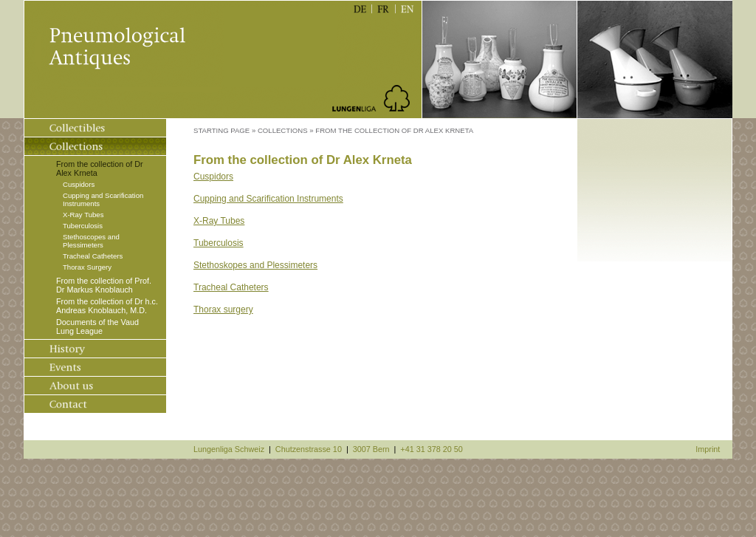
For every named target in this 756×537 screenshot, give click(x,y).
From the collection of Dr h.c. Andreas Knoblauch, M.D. (107, 306)
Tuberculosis (83, 226)
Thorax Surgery (87, 267)
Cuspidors (79, 184)
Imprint (708, 449)
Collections (283, 130)
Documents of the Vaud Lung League (97, 326)
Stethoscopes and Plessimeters (91, 241)
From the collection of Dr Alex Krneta (100, 168)
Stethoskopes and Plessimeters (255, 265)
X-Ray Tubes (83, 215)
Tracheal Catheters (93, 256)
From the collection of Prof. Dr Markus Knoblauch (104, 285)
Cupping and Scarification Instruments (103, 199)
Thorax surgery (223, 309)
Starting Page (221, 130)
